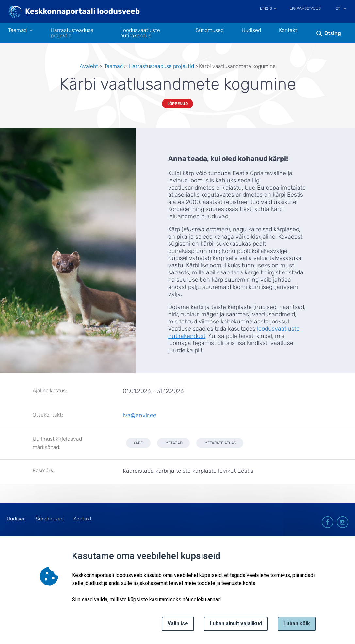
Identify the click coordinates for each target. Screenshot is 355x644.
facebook (328, 522)
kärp (138, 443)
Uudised (251, 30)
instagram (343, 522)
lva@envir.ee (140, 415)
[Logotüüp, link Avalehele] (74, 12)
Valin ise (178, 624)
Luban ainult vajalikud (236, 624)
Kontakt (288, 30)
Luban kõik (297, 624)
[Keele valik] (345, 9)
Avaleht (89, 66)
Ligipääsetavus (305, 8)
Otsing (333, 33)
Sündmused (210, 30)
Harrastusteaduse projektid (72, 33)
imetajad (173, 443)
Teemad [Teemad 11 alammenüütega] (17, 30)
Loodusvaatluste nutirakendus (140, 33)
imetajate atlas (220, 443)
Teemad (113, 66)
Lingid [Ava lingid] (266, 8)
